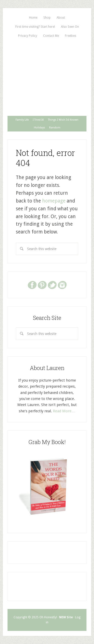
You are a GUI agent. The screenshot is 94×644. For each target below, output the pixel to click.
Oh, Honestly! (47, 60)
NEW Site (66, 617)
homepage (54, 201)
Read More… (64, 411)
